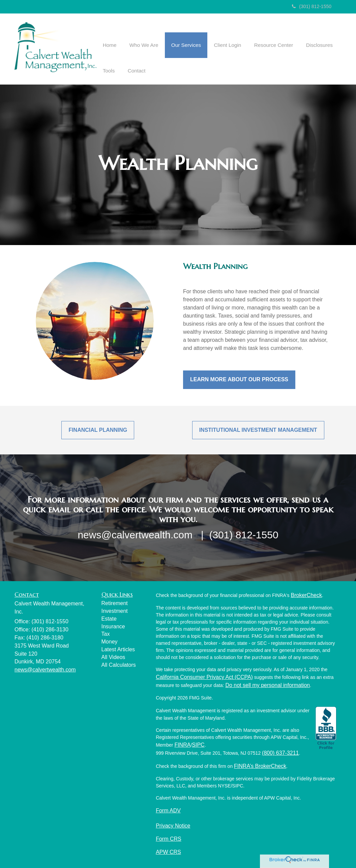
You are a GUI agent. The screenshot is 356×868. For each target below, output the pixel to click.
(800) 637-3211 (280, 752)
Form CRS (169, 838)
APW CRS (168, 851)
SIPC (198, 744)
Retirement (115, 602)
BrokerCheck (306, 594)
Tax (106, 633)
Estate (109, 618)
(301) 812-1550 (312, 6)
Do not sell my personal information (268, 684)
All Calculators (119, 664)
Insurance (113, 625)
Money (110, 641)
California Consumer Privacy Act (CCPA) (204, 676)
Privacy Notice (173, 825)
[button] (141, 37)
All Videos (113, 656)
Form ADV (168, 810)
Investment (115, 610)
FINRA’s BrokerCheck (260, 765)
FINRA (182, 744)
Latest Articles (118, 648)
